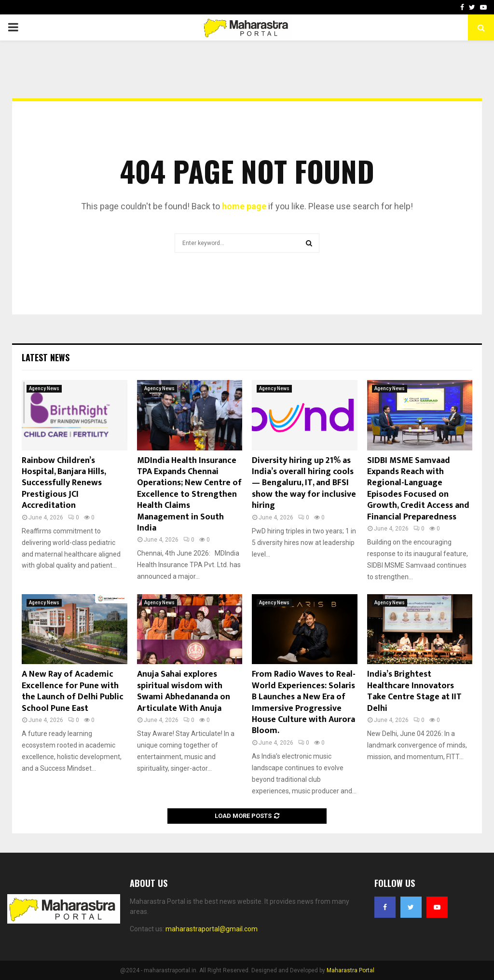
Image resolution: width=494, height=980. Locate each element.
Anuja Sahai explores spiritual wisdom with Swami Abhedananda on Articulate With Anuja (184, 691)
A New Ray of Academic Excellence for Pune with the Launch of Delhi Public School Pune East (73, 691)
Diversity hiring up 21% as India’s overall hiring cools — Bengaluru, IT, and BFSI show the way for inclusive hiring (304, 483)
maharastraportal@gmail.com (212, 929)
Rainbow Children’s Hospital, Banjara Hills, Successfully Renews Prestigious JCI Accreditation (64, 483)
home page (244, 206)
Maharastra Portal (350, 970)
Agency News (44, 388)
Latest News (46, 357)
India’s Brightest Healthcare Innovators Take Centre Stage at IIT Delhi (414, 691)
